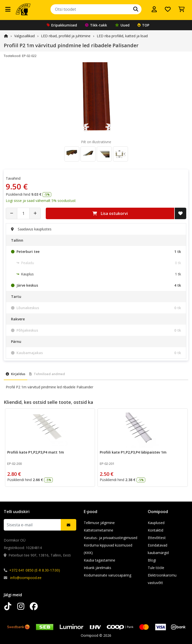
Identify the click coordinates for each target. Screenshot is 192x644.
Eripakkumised (62, 25)
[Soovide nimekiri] (168, 9)
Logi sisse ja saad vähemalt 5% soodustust (41, 201)
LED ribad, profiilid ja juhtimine (66, 36)
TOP (143, 25)
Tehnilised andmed (47, 374)
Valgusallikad (24, 36)
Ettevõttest (157, 538)
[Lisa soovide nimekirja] (180, 213)
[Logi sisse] (154, 9)
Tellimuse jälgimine (99, 523)
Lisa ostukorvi (110, 213)
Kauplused (156, 523)
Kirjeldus (15, 374)
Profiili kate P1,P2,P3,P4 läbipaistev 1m (133, 452)
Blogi (152, 560)
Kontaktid (155, 530)
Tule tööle (156, 568)
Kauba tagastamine (99, 560)
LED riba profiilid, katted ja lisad (122, 36)
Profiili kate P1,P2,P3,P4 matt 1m (36, 452)
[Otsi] (136, 9)
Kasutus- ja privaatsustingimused (110, 538)
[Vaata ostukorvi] (181, 9)
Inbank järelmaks (97, 568)
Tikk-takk (96, 25)
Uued (122, 25)
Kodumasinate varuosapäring (107, 575)
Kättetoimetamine (98, 530)
